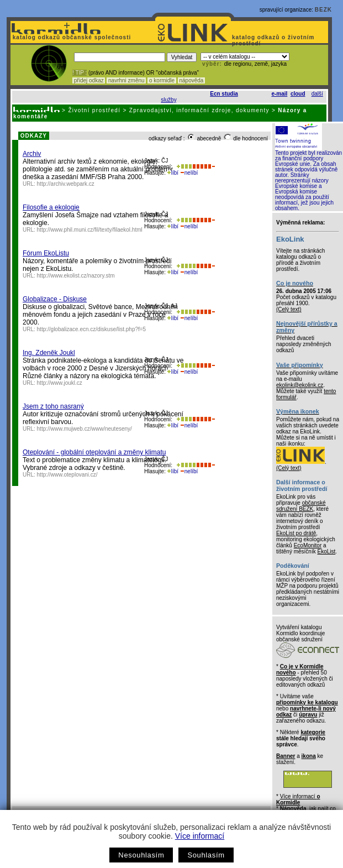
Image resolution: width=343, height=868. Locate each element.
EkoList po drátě (296, 533)
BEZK (323, 10)
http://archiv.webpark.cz (66, 184)
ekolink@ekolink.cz (300, 385)
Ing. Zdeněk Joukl (49, 353)
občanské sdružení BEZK (301, 506)
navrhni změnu (126, 80)
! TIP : (80, 73)
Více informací (200, 836)
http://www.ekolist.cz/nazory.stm (76, 276)
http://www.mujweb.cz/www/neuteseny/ (85, 429)
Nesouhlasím (141, 855)
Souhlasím (206, 855)
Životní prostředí (94, 110)
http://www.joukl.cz (60, 383)
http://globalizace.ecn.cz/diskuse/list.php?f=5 (92, 329)
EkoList (326, 551)
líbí (173, 173)
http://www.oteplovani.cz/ (67, 475)
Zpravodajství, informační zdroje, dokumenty (199, 110)
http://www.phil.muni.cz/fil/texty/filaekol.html (90, 230)
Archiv (32, 154)
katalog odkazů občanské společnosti (71, 37)
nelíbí (189, 173)
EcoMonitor (308, 545)
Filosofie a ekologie (51, 207)
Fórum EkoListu (46, 253)
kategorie (313, 732)
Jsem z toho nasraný (53, 406)
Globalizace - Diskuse (55, 299)
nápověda (192, 80)
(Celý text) (289, 309)
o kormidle (162, 80)
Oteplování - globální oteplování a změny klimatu (94, 452)
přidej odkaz (89, 80)
